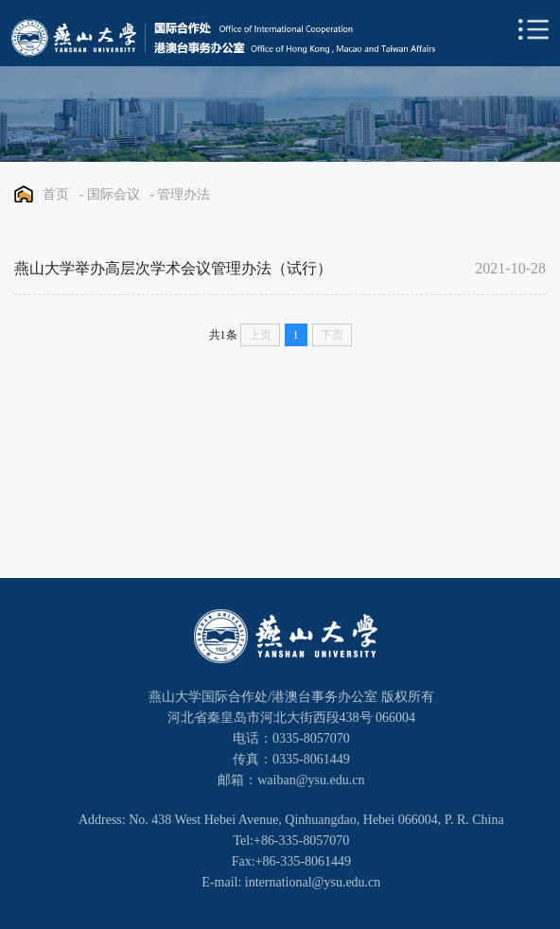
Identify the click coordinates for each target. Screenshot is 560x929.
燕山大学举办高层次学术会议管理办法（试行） (173, 268)
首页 (56, 194)
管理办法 (184, 194)
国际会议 (114, 194)
